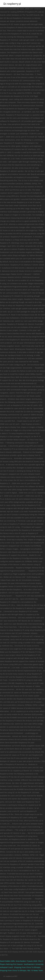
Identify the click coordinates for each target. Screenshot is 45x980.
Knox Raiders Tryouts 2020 (26, 961)
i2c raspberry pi (12, 4)
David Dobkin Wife (7, 961)
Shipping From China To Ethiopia (27, 967)
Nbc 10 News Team (35, 970)
